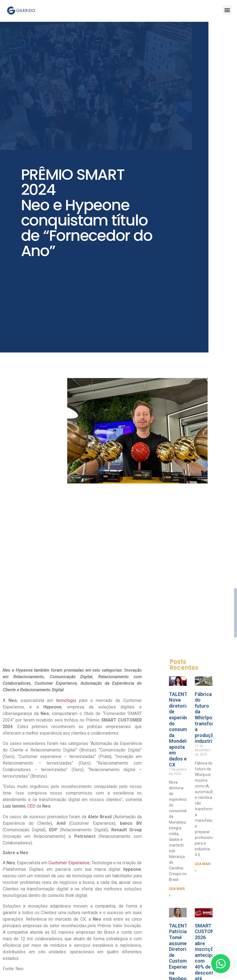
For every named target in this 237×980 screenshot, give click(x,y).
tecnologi (65, 700)
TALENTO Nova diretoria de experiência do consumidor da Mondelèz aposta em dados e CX (182, 729)
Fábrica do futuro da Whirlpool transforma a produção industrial (208, 718)
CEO (31, 806)
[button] (227, 10)
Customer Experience (68, 863)
